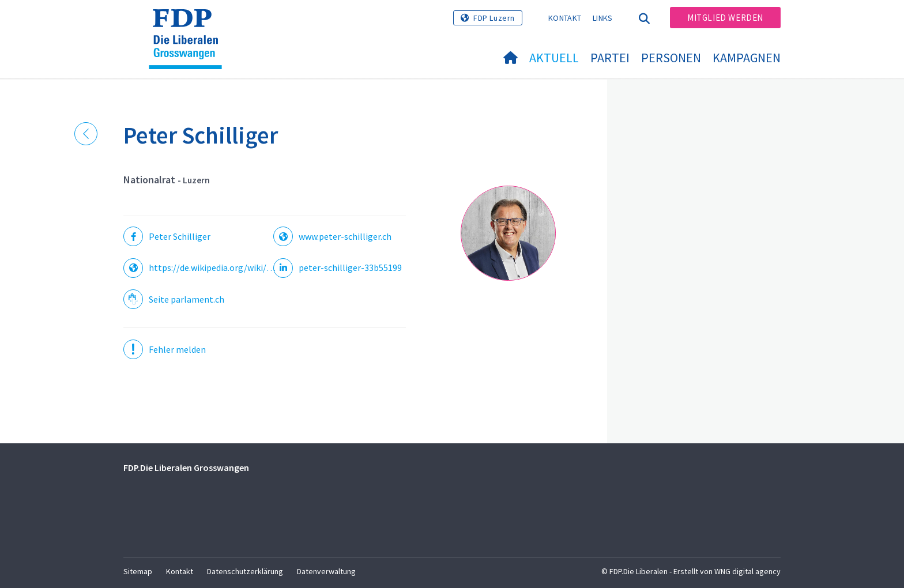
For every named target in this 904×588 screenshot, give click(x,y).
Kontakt (565, 18)
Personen (671, 58)
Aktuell (554, 58)
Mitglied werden (725, 18)
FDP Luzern (494, 18)
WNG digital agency (747, 571)
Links (603, 18)
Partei (610, 58)
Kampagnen (747, 58)
